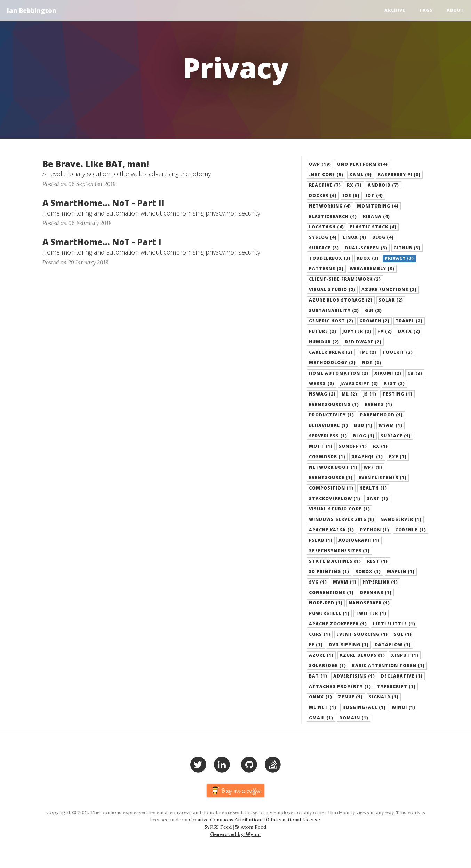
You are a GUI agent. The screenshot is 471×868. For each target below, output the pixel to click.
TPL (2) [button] (368, 352)
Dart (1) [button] (377, 498)
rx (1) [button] (380, 446)
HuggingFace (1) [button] (364, 707)
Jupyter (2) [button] (357, 331)
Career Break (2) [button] (331, 352)
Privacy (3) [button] (399, 258)
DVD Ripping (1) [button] (349, 645)
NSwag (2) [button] (322, 394)
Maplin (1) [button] (401, 572)
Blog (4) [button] (383, 237)
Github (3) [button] (407, 248)
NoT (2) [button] (372, 363)
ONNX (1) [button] (321, 697)
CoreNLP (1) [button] (411, 530)
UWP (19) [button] (320, 164)
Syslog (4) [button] (323, 237)
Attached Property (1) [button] (340, 686)
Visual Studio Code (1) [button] (340, 509)
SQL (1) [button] (403, 634)
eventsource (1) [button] (331, 478)
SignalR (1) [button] (384, 697)
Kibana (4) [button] (376, 216)
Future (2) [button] (323, 331)
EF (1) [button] (316, 645)
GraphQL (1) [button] (367, 457)
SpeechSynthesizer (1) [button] (339, 551)
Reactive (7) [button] (325, 185)
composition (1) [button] (331, 488)
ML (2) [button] (349, 394)
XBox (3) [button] (368, 258)
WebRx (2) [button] (322, 384)
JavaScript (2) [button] (359, 384)
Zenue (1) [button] (350, 697)
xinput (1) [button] (405, 655)
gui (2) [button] (373, 310)
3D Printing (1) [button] (329, 572)
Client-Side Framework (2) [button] (345, 279)
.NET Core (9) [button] (326, 175)
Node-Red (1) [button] (326, 603)
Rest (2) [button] (394, 384)
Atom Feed (251, 827)
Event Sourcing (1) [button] (362, 634)
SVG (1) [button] (318, 582)
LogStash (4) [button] (326, 227)
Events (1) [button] (379, 404)
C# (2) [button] (415, 373)
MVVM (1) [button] (345, 582)
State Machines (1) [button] (335, 561)
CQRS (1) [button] (320, 634)
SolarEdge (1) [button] (328, 666)
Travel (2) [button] (409, 321)
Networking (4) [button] (330, 206)
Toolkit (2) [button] (398, 352)
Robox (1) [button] (368, 572)
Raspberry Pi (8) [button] (399, 175)
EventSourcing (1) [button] (334, 404)
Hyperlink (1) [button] (380, 582)
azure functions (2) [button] (389, 290)
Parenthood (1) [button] (381, 415)
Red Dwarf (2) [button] (363, 342)
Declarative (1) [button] (402, 676)
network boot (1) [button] (333, 467)
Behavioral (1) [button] (329, 425)
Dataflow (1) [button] (393, 645)
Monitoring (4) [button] (378, 206)
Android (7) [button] (383, 185)
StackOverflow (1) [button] (335, 498)
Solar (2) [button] (391, 300)
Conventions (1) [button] (331, 592)
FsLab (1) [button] (321, 540)
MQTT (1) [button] (321, 446)
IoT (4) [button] (374, 196)
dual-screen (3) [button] (366, 248)
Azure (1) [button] (321, 655)
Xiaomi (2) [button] (388, 373)
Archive (395, 10)
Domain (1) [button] (354, 718)
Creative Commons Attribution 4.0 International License (254, 820)
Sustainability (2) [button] (334, 310)
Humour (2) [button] (324, 342)
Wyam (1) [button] (390, 425)
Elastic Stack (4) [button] (373, 227)
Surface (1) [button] (396, 436)
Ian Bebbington (32, 10)
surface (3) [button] (324, 248)
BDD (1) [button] (363, 425)
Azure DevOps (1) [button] (362, 655)
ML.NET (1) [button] (323, 707)
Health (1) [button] (373, 488)
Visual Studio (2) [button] (332, 290)
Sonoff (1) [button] (353, 446)
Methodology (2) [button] (332, 363)
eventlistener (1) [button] (383, 478)
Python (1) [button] (375, 530)
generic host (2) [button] (331, 321)
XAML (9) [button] (361, 175)
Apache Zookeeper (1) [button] (338, 624)
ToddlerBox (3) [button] (330, 258)
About (455, 10)
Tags (426, 10)
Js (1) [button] (370, 394)
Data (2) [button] (409, 331)
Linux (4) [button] (354, 237)
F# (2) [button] (385, 331)
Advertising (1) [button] (354, 676)
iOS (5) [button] (351, 196)
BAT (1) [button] (318, 676)
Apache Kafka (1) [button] (332, 530)
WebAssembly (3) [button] (372, 269)
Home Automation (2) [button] (339, 373)
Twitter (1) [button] (371, 613)
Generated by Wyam (235, 834)
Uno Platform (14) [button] (362, 164)
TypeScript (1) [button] (396, 686)
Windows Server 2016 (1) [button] (342, 519)
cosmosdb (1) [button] (327, 457)
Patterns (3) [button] (326, 269)
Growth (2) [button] (374, 321)
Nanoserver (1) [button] (401, 519)
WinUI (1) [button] (404, 707)
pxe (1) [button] (398, 457)
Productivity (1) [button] (332, 415)
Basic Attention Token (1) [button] (388, 666)
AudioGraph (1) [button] (359, 540)
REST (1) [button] (377, 561)
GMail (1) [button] (321, 718)
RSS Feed (218, 827)
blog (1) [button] (364, 436)
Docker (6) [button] (323, 196)
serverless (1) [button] (328, 436)
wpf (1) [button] (373, 467)
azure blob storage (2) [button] (341, 300)
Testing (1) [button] (397, 394)
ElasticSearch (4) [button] (333, 216)
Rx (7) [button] (354, 185)
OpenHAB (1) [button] (376, 592)
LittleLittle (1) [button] (394, 624)
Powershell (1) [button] (329, 613)
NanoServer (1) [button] (369, 603)
